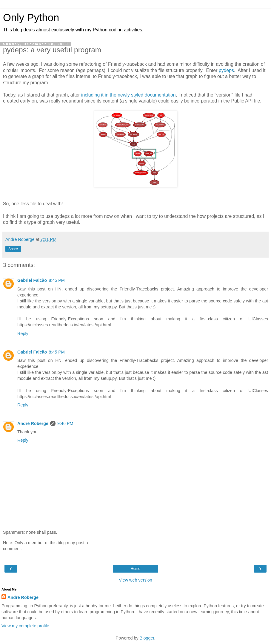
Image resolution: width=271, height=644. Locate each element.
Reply (23, 334)
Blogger (147, 638)
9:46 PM (65, 423)
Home (135, 569)
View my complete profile (25, 626)
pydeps (226, 70)
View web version (135, 580)
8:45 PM (57, 280)
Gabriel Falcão (32, 280)
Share (13, 249)
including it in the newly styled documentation (128, 95)
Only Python (31, 18)
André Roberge (33, 423)
